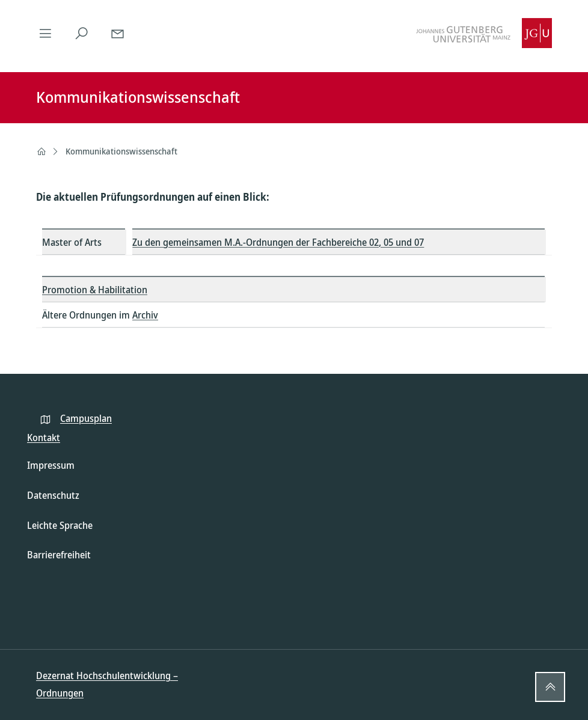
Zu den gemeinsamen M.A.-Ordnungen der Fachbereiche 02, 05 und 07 (278, 242)
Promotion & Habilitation (95, 290)
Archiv (145, 315)
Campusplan (86, 418)
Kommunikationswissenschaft (121, 151)
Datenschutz (53, 495)
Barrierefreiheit (59, 555)
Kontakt (44, 438)
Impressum (51, 465)
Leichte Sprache (60, 525)
